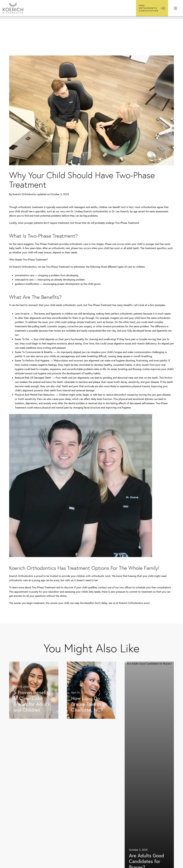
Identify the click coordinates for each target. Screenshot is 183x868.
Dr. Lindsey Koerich (81, 211)
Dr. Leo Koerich (120, 211)
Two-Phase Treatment (127, 223)
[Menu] (175, 8)
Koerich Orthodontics (25, 194)
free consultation (161, 587)
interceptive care (24, 280)
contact (103, 587)
